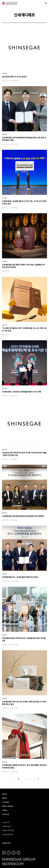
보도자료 (4, 73)
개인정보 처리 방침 (8, 831)
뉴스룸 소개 (6, 822)
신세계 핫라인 (6, 827)
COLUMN (5, 802)
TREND (5, 810)
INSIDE (4, 798)
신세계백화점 (14, 81)
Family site (6, 843)
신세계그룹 (5, 814)
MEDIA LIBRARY (8, 806)
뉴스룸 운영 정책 (7, 835)
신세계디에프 (14, 144)
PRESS (4, 794)
